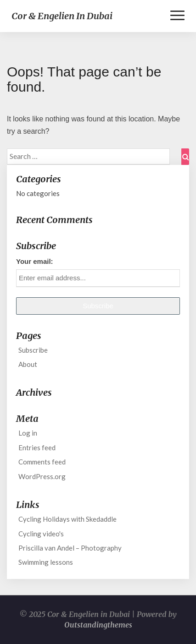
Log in (28, 433)
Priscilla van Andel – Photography (70, 548)
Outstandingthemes (98, 625)
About (28, 364)
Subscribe (33, 350)
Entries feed (37, 448)
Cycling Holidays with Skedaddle (67, 519)
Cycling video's (41, 534)
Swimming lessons (46, 562)
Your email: (35, 261)
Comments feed (42, 462)
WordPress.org (42, 476)
